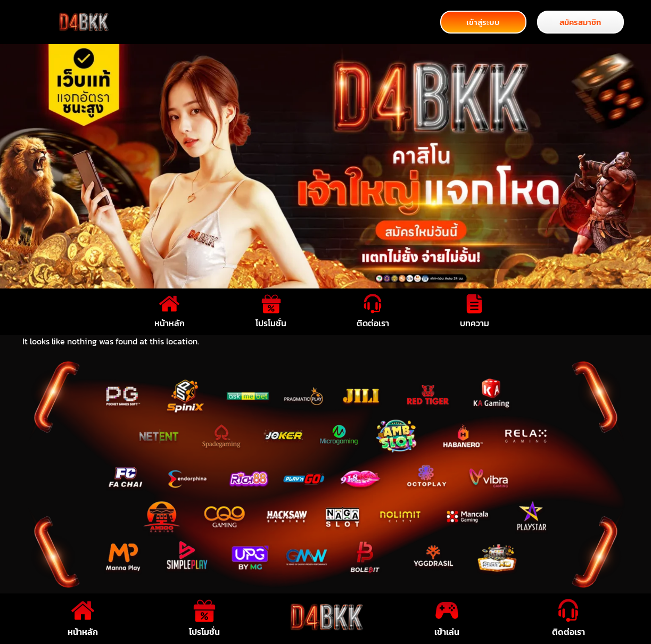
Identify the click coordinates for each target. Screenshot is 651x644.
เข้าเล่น (447, 632)
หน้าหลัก (170, 323)
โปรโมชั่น (271, 323)
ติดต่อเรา (373, 323)
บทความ (475, 323)
